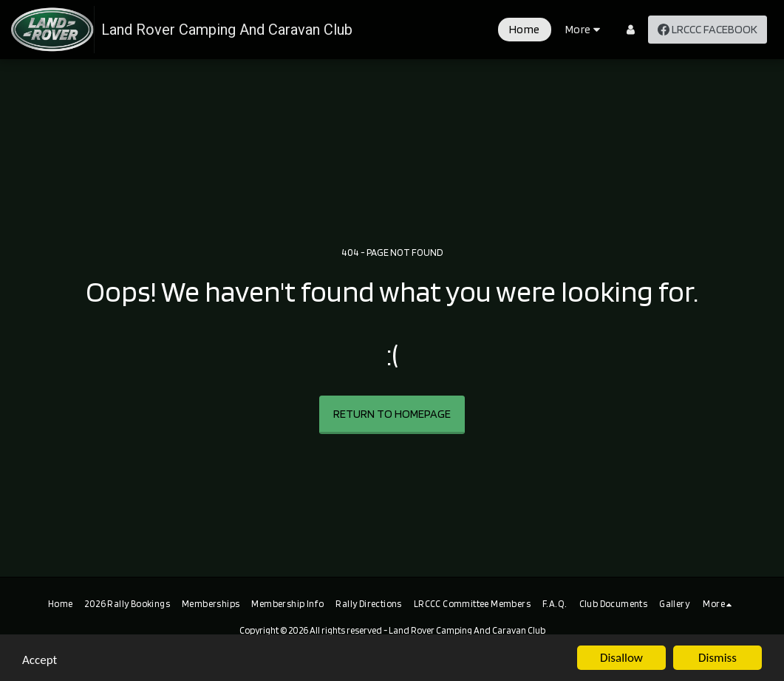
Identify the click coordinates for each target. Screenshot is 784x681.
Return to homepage (392, 414)
